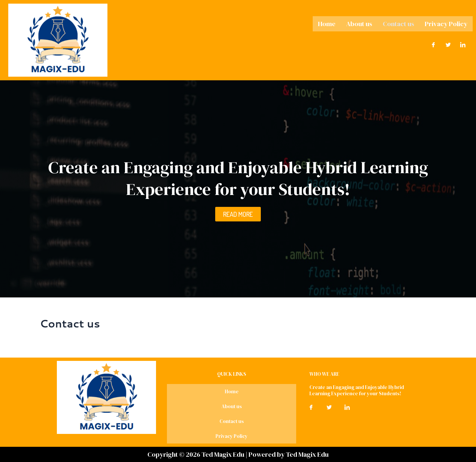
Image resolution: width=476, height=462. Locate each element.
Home (327, 23)
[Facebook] (433, 44)
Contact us (398, 23)
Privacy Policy (446, 23)
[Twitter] (448, 44)
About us (359, 23)
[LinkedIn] (463, 44)
